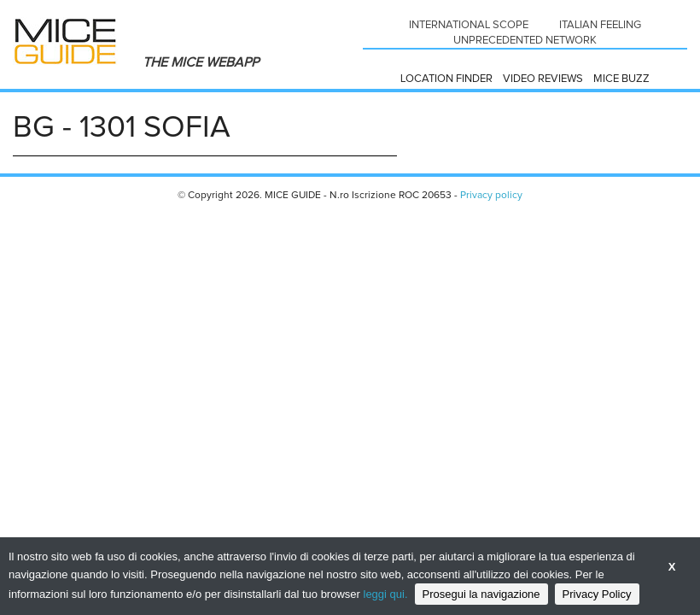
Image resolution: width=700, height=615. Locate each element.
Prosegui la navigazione (481, 594)
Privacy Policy (597, 594)
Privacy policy (491, 196)
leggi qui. (386, 594)
